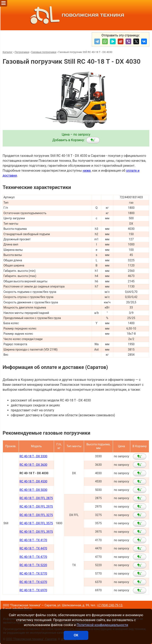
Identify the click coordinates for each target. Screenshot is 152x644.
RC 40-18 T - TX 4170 (33, 540)
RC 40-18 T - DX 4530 (33, 482)
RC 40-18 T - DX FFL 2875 (36, 498)
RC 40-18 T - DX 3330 (33, 456)
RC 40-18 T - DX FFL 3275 (36, 515)
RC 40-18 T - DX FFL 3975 (36, 532)
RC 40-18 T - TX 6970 (33, 590)
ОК (76, 635)
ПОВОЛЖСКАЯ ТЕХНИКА (76, 15)
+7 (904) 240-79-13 (110, 605)
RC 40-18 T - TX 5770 (33, 574)
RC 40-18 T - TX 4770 (33, 557)
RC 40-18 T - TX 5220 (33, 565)
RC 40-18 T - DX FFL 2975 (36, 507)
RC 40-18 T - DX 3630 (33, 465)
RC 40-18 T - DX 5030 (33, 490)
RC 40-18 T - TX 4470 (33, 548)
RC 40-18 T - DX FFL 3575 (36, 523)
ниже (87, 171)
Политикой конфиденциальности (102, 625)
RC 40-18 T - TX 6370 (33, 582)
